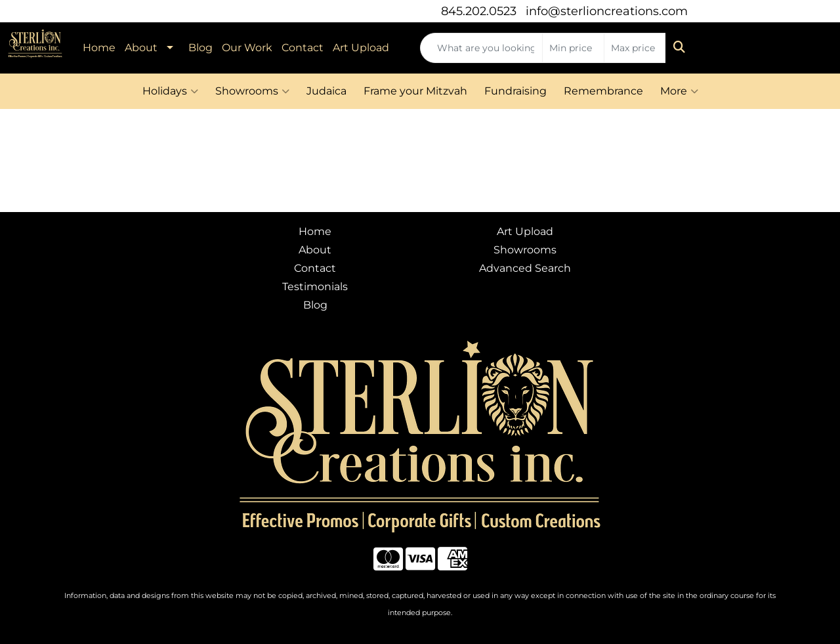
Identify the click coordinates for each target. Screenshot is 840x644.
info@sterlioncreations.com (607, 11)
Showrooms (252, 91)
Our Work (247, 48)
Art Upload (361, 48)
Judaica (326, 91)
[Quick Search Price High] (635, 48)
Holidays (170, 91)
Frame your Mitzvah (415, 91)
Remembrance (603, 91)
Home (99, 48)
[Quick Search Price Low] (573, 48)
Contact (303, 48)
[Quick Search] (481, 48)
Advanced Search (525, 268)
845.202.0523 (479, 11)
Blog (200, 48)
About (141, 48)
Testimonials (315, 287)
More (679, 91)
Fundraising (515, 91)
